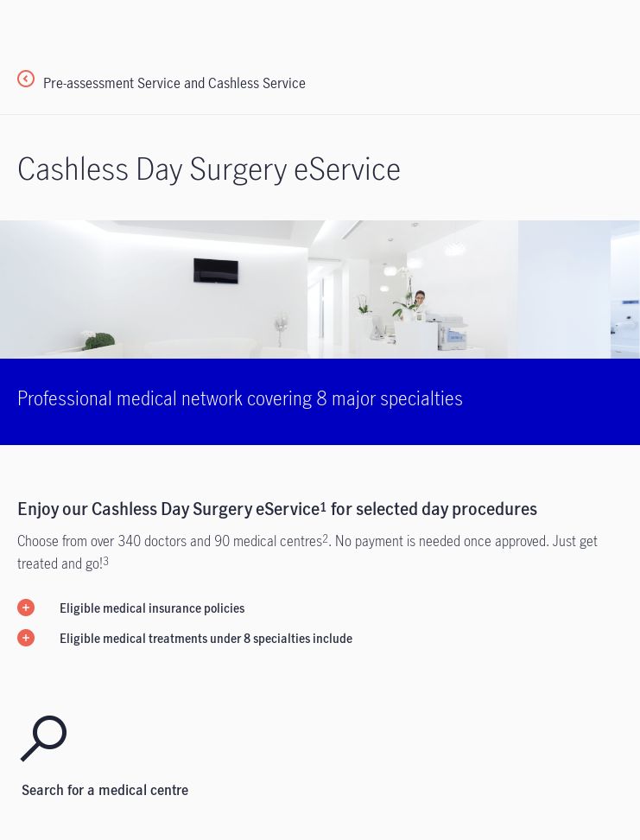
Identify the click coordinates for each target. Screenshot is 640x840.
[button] (320, 607)
